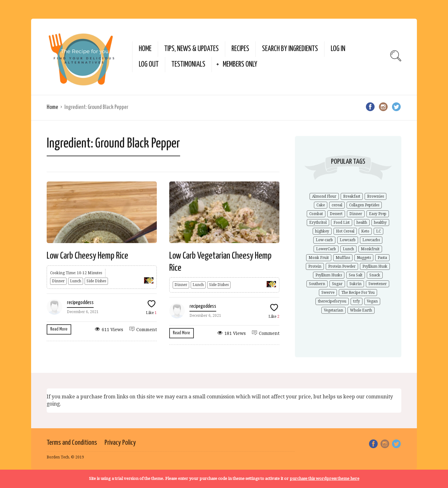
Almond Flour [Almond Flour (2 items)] (324, 196)
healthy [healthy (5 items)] (380, 223)
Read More (59, 329)
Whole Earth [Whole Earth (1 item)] (361, 310)
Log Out (149, 65)
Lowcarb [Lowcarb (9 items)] (348, 240)
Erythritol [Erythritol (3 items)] (318, 223)
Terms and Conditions (72, 443)
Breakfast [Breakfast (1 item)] (352, 196)
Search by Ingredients (290, 49)
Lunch (76, 281)
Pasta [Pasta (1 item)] (382, 258)
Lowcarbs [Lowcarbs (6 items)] (371, 240)
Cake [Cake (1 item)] (321, 205)
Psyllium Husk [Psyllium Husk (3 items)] (375, 266)
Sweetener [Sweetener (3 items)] (378, 284)
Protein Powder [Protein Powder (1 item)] (342, 266)
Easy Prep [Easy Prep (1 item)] (378, 214)
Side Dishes (96, 281)
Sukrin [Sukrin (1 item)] (355, 284)
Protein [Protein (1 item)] (315, 266)
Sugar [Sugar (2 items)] (337, 284)
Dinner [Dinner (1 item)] (356, 214)
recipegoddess (80, 303)
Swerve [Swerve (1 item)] (328, 293)
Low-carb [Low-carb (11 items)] (324, 240)
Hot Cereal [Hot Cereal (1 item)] (345, 231)
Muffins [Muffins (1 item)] (343, 258)
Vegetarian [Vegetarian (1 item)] (334, 310)
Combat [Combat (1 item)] (316, 214)
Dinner (58, 281)
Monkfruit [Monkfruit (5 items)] (370, 249)
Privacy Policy (120, 443)
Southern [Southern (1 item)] (317, 284)
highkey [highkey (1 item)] (322, 231)
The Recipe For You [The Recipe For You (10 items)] (358, 293)
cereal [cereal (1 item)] (337, 205)
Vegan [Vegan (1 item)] (372, 301)
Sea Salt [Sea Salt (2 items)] (356, 275)
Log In (338, 49)
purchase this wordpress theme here (324, 479)
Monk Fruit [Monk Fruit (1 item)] (319, 258)
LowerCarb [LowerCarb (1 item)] (326, 249)
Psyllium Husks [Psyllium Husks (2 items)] (329, 275)
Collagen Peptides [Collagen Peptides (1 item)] (364, 205)
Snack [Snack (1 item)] (375, 275)
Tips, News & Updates (191, 49)
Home (145, 49)
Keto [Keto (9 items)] (365, 231)
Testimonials (188, 65)
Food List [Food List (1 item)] (342, 223)
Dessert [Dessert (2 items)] (336, 214)
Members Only (240, 65)
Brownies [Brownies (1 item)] (376, 196)
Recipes (240, 49)
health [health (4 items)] (362, 223)
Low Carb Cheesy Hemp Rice (87, 256)
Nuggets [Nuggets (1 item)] (364, 258)
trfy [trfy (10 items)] (357, 301)
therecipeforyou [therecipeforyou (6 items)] (332, 301)
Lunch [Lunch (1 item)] (348, 249)
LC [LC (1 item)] (378, 231)
